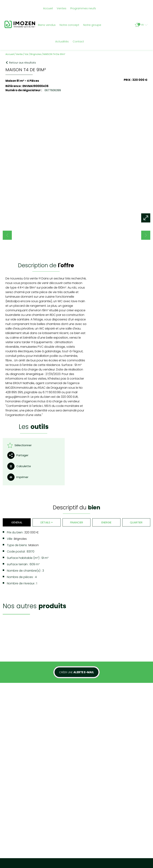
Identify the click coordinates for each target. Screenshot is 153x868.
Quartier (136, 459)
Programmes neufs (83, 8)
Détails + (47, 459)
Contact (78, 41)
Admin (71, 776)
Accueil (48, 8)
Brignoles (36, 54)
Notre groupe (92, 25)
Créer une (76, 583)
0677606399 (52, 90)
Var (27, 54)
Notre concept (69, 25)
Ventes (62, 8)
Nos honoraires (50, 776)
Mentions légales (30, 776)
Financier (76, 459)
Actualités (62, 41)
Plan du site (12, 776)
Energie (106, 459)
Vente (19, 54)
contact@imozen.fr (130, 793)
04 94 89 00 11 (129, 782)
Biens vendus (47, 25)
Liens (63, 776)
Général (17, 459)
